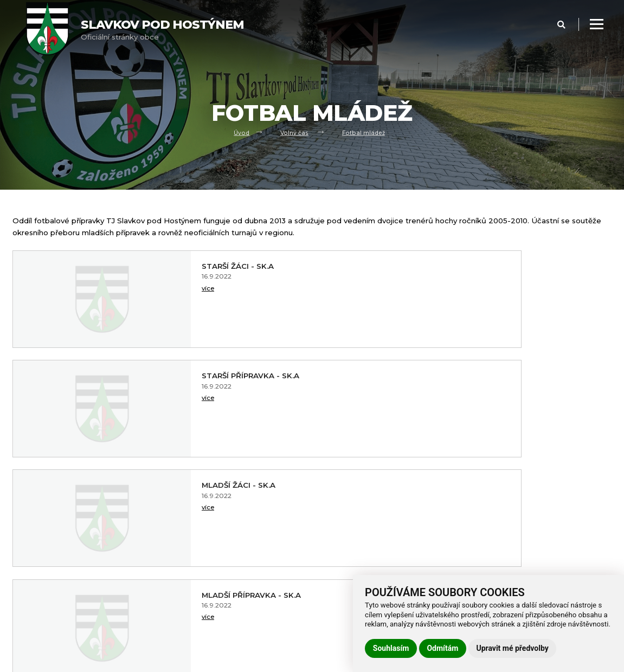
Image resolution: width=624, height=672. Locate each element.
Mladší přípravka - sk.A (486, 376)
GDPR (173, 581)
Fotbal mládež (365, 132)
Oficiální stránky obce (162, 29)
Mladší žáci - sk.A (166, 376)
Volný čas (294, 132)
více (133, 290)
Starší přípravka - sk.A (485, 266)
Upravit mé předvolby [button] (512, 648)
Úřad (21, 595)
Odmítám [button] (442, 648)
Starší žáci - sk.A (165, 266)
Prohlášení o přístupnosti (206, 568)
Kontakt (27, 636)
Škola (22, 622)
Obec (22, 581)
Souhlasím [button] (391, 648)
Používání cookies (194, 595)
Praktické (29, 650)
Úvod (240, 132)
